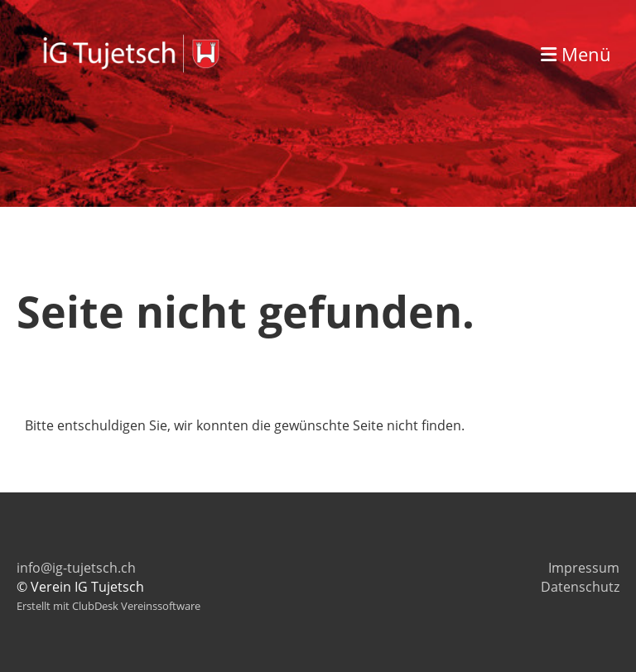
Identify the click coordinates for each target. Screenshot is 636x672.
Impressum (584, 568)
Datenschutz (580, 587)
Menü (576, 54)
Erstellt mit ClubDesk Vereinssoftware (108, 606)
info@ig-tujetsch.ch (76, 568)
